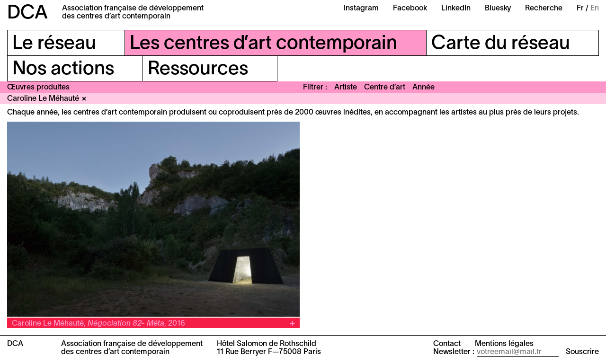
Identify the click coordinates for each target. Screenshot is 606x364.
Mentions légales (504, 344)
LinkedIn (456, 9)
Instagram (361, 9)
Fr (580, 9)
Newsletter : (454, 352)
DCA (27, 13)
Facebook (410, 9)
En (595, 9)
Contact (447, 344)
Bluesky (498, 9)
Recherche (544, 9)
